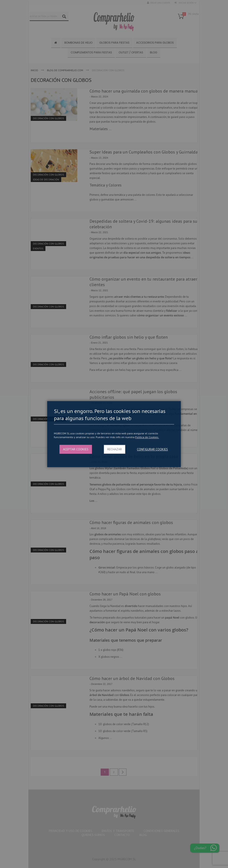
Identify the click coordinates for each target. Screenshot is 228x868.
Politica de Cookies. (147, 437)
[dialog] (114, 434)
